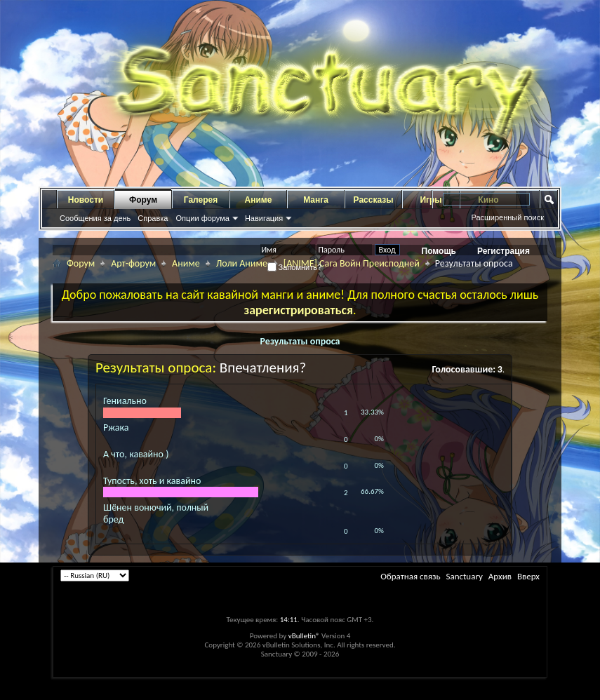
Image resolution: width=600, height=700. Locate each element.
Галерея (201, 200)
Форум (143, 200)
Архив (500, 576)
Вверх (528, 576)
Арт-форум (133, 263)
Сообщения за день (95, 218)
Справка (153, 218)
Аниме (259, 200)
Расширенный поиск (507, 217)
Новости (86, 200)
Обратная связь (410, 576)
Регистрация (504, 251)
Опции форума (202, 218)
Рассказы (374, 200)
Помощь (439, 251)
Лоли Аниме (242, 263)
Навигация (264, 218)
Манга (316, 200)
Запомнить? (295, 267)
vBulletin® (304, 636)
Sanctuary (464, 576)
